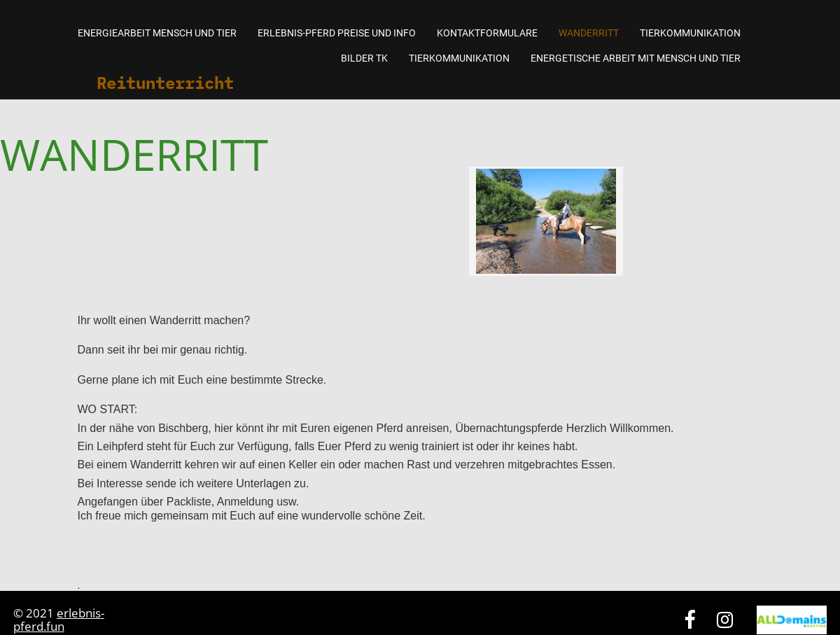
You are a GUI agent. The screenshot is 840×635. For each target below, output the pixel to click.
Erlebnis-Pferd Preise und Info (337, 33)
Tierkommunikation (690, 33)
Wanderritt (589, 33)
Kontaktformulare (487, 33)
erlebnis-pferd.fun (59, 620)
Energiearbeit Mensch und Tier (157, 33)
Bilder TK (364, 58)
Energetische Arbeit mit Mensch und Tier (636, 58)
